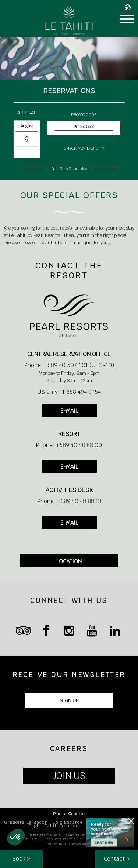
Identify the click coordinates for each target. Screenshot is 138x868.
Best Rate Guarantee (69, 168)
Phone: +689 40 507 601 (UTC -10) (69, 365)
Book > (21, 859)
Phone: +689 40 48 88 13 (69, 501)
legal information (44, 835)
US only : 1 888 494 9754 (69, 392)
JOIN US (69, 776)
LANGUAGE (130, 7)
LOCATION (69, 561)
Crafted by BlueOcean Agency (70, 844)
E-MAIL (69, 411)
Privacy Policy (74, 835)
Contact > (117, 859)
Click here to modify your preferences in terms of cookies (69, 838)
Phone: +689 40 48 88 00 (69, 445)
